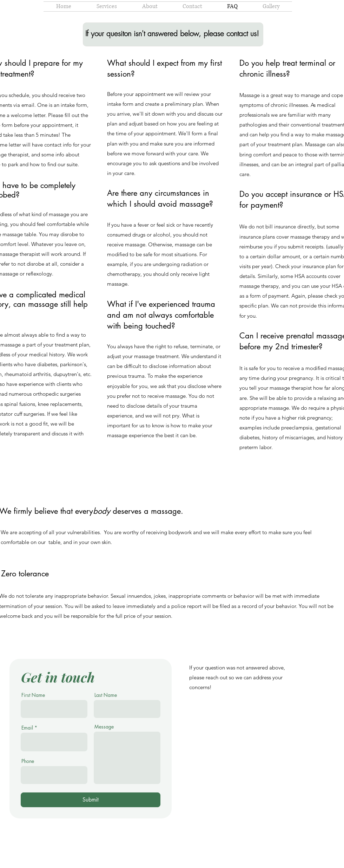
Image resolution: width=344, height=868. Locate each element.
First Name (33, 695)
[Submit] (91, 800)
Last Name (106, 695)
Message (104, 727)
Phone (28, 761)
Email (27, 728)
